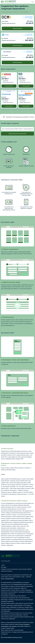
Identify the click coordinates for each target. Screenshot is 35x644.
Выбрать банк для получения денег (17, 134)
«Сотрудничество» (9, 579)
